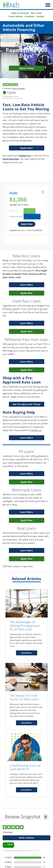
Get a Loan (36, 13)
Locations (30, 16)
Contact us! (36, 430)
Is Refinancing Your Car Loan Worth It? (25, 767)
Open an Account (20, 13)
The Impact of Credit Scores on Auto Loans (24, 697)
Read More (29, 653)
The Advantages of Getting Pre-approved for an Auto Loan (25, 626)
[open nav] (46, 5)
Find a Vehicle (16, 16)
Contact (40, 16)
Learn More (27, 438)
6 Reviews (7, 88)
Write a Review (18, 88)
